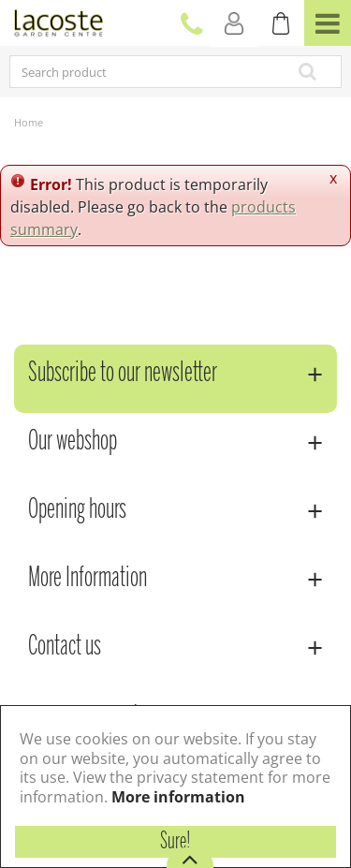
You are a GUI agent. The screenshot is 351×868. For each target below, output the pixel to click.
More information (178, 797)
